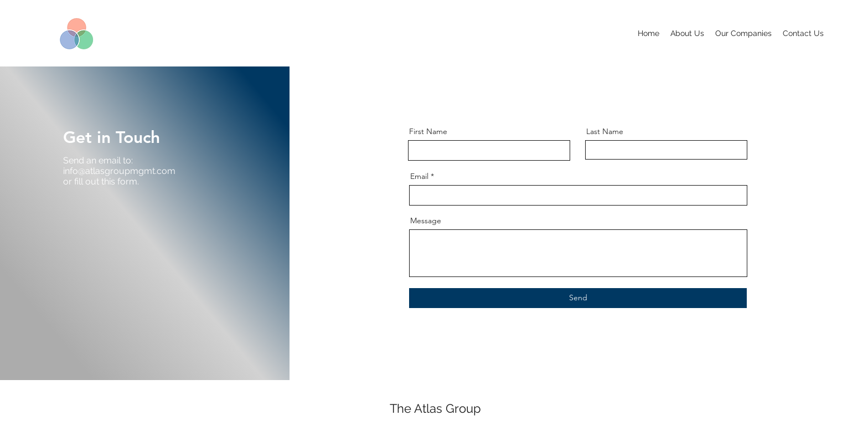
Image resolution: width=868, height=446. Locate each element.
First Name (428, 131)
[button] (743, 33)
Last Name (605, 131)
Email (419, 176)
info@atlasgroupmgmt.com (119, 171)
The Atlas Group (435, 408)
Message (426, 221)
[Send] (578, 298)
